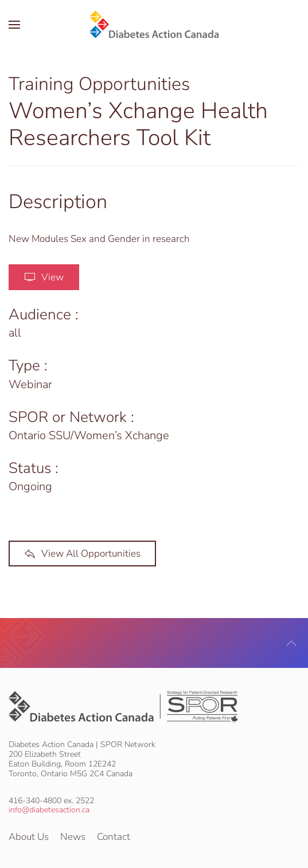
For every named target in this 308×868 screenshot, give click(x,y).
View (44, 277)
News (73, 837)
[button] (14, 24)
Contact (114, 837)
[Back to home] (154, 24)
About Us (29, 837)
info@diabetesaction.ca (49, 810)
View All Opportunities (82, 554)
